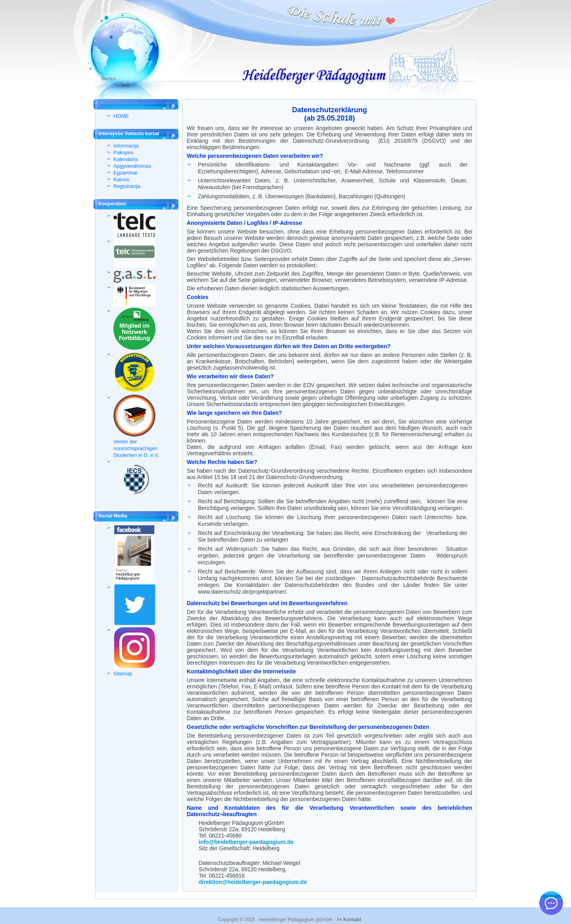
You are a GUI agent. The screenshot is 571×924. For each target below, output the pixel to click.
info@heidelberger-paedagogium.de (246, 842)
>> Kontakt (349, 920)
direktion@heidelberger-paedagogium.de (253, 882)
